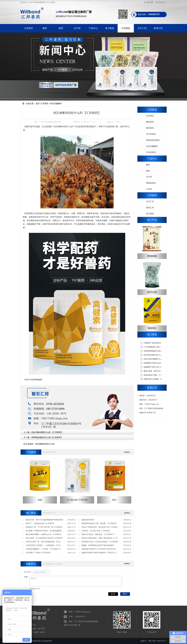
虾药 (36, 632)
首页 (38, 104)
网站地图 (150, 2)
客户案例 (110, 28)
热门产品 (152, 220)
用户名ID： (28, 572)
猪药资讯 (150, 128)
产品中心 (93, 28)
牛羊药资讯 (151, 152)
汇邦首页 (29, 28)
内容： (27, 577)
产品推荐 (31, 452)
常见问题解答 (56, 104)
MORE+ (127, 452)
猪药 (61, 28)
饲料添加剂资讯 (153, 140)
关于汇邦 (142, 28)
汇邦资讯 (126, 28)
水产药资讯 (151, 134)
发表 (113, 594)
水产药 (77, 28)
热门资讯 (31, 513)
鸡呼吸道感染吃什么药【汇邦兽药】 (47, 437)
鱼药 (42, 632)
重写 (125, 594)
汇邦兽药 (152, 195)
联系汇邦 (162, 2)
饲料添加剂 (151, 183)
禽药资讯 (150, 122)
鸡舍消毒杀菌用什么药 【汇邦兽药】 (47, 432)
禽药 (45, 28)
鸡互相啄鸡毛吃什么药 (45, 444)
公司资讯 (150, 116)
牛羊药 (149, 189)
